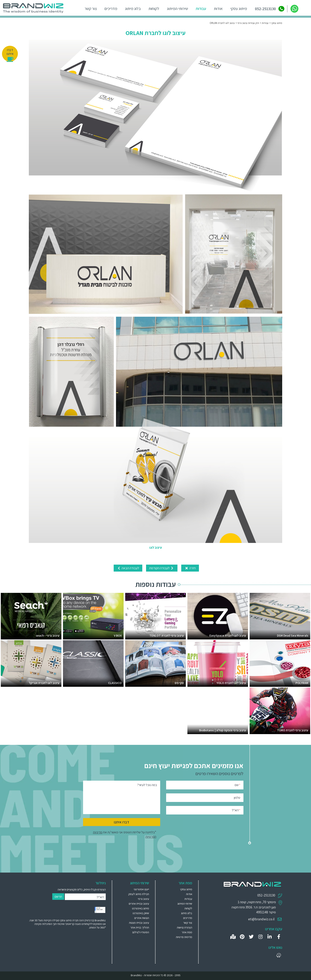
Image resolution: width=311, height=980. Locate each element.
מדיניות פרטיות (184, 937)
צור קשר (90, 9)
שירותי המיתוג (177, 9)
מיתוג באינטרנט (140, 908)
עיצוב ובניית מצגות (139, 922)
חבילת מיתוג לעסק (139, 894)
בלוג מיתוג (132, 9)
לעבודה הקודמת (162, 568)
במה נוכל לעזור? (147, 785)
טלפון (237, 798)
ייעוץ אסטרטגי (141, 889)
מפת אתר (187, 932)
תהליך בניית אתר (140, 927)
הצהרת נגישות (185, 927)
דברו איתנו (122, 822)
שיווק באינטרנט (141, 913)
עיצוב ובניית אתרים (139, 903)
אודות (218, 9)
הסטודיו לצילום (141, 932)
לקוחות (153, 9)
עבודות (200, 9)
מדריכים (110, 9)
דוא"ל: (100, 897)
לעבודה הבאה (128, 568)
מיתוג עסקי (238, 9)
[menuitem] (135, 889)
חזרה (190, 568)
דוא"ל (236, 810)
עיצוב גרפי (143, 899)
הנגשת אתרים (142, 918)
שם (237, 785)
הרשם (58, 896)
